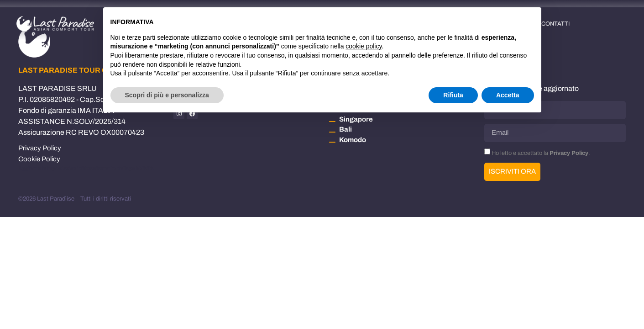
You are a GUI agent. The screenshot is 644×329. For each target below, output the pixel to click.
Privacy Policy (40, 148)
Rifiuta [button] (453, 95)
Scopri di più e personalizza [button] (167, 95)
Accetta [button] (508, 95)
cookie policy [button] (364, 46)
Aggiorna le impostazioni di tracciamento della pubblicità (86, 168)
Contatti (555, 24)
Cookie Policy (39, 159)
